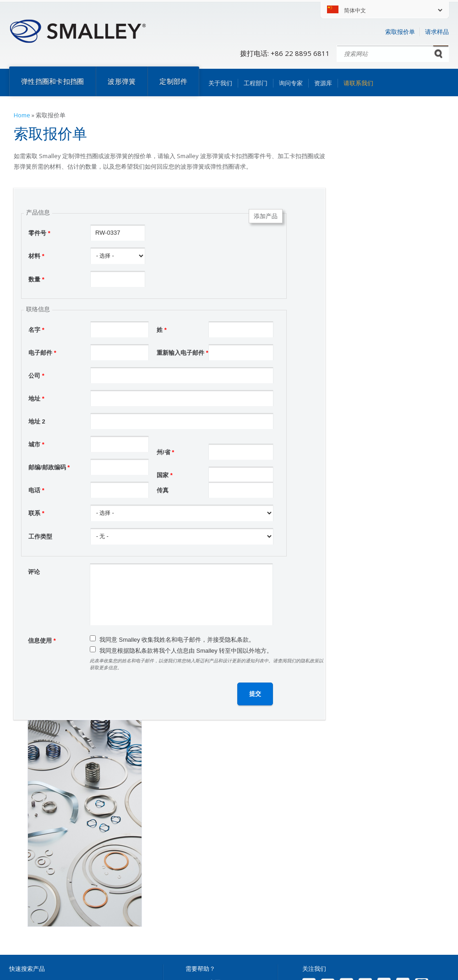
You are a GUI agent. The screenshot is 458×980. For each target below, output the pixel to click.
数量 (36, 279)
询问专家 (291, 83)
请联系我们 (358, 83)
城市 (36, 444)
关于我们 (220, 83)
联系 (36, 513)
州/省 (165, 452)
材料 (36, 256)
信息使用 (42, 641)
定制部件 (173, 81)
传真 (163, 490)
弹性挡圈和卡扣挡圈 (52, 81)
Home (22, 115)
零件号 (39, 233)
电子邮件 (42, 353)
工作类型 (40, 537)
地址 (36, 399)
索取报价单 (400, 32)
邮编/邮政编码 (49, 467)
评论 (34, 572)
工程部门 (256, 83)
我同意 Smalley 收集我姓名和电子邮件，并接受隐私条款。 (177, 640)
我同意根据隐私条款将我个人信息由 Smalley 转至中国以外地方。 (186, 651)
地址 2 (37, 421)
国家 (165, 475)
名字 (36, 330)
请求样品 (437, 32)
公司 (36, 376)
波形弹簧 (122, 81)
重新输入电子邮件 (183, 353)
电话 (36, 490)
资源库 (323, 83)
